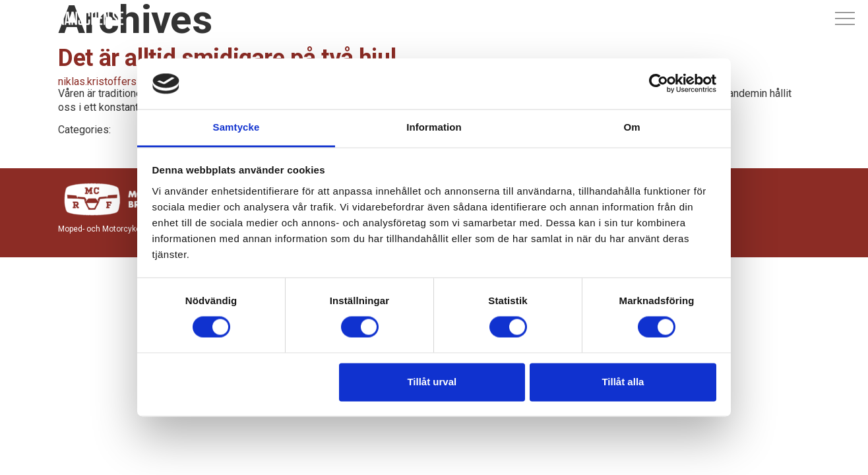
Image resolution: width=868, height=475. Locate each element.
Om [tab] (632, 127)
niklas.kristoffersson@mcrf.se (128, 81)
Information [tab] (434, 127)
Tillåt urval (432, 382)
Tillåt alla (623, 382)
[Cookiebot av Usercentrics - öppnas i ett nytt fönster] (659, 84)
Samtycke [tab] (236, 127)
